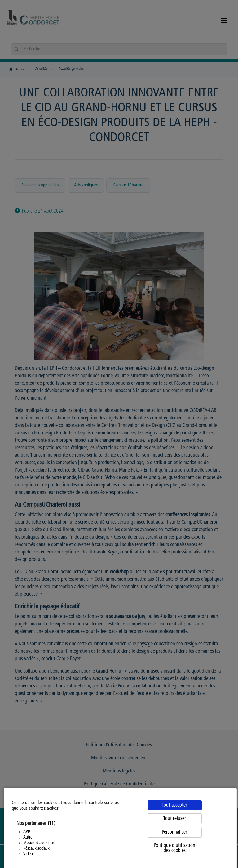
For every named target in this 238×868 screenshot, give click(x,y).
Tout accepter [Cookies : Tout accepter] (174, 805)
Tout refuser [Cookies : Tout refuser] (175, 819)
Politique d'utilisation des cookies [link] (174, 848)
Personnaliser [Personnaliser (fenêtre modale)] (174, 832)
